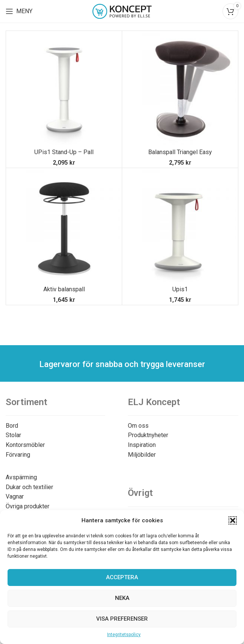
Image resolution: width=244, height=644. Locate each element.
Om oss (138, 426)
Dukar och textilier (29, 487)
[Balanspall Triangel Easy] (180, 89)
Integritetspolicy (124, 635)
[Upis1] (180, 226)
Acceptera (122, 577)
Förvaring (18, 455)
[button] (233, 520)
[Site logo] (122, 11)
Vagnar (15, 496)
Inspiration (142, 445)
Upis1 (180, 289)
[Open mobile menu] (19, 11)
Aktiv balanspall (64, 289)
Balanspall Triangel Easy (180, 152)
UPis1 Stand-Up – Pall (64, 152)
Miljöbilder (142, 455)
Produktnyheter (148, 435)
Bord (12, 426)
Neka (122, 598)
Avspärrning (21, 477)
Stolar (13, 435)
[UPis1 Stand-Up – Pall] (64, 89)
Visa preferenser (122, 619)
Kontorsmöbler (25, 445)
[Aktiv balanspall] (64, 226)
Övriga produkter (28, 506)
